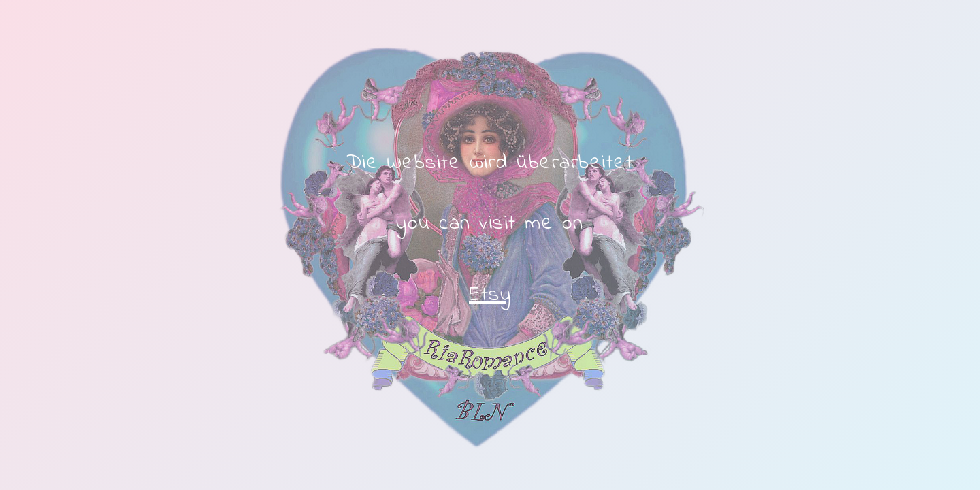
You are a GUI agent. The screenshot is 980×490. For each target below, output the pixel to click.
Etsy (490, 295)
